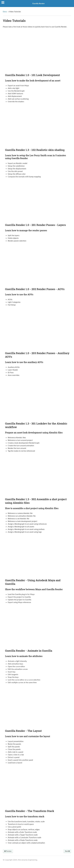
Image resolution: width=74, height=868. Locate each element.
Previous (8, 851)
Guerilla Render (38, 3)
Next (67, 851)
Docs (5, 12)
